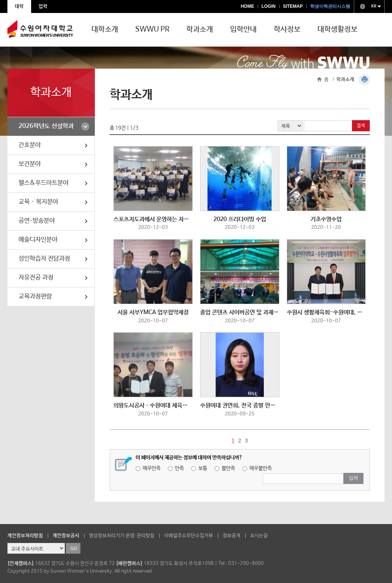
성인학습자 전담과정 (44, 259)
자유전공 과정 (36, 278)
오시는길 (259, 536)
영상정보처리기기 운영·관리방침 (122, 536)
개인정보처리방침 (25, 536)
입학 (43, 6)
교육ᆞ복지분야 (38, 202)
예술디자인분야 (38, 240)
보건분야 (30, 164)
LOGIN (269, 6)
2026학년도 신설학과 (46, 126)
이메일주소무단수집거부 (189, 536)
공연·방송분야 (37, 221)
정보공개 (232, 536)
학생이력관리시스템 (330, 6)
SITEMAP (293, 6)
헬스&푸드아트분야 (44, 183)
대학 (19, 6)
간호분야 (30, 145)
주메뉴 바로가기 (0, 0)
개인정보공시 (66, 536)
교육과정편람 (35, 297)
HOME (248, 6)
